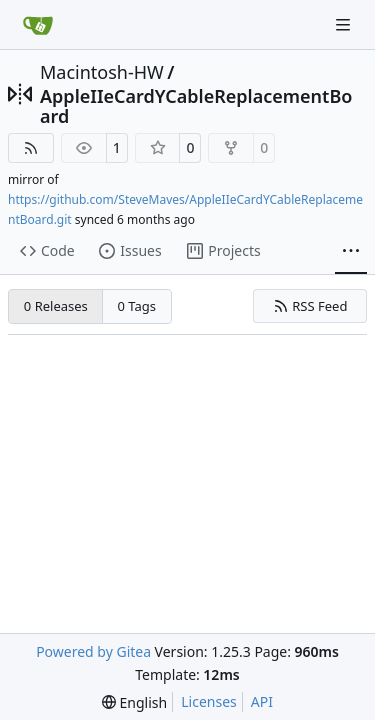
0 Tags (137, 306)
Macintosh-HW (102, 72)
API (262, 701)
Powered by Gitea (93, 651)
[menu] (134, 702)
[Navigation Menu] (345, 24)
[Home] (38, 25)
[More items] (351, 252)
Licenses (209, 701)
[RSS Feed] (31, 148)
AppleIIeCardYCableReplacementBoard (196, 106)
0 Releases (56, 306)
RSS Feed (310, 306)
